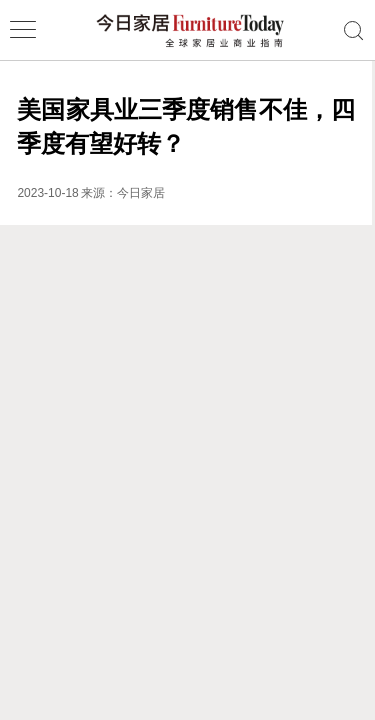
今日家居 (141, 193)
